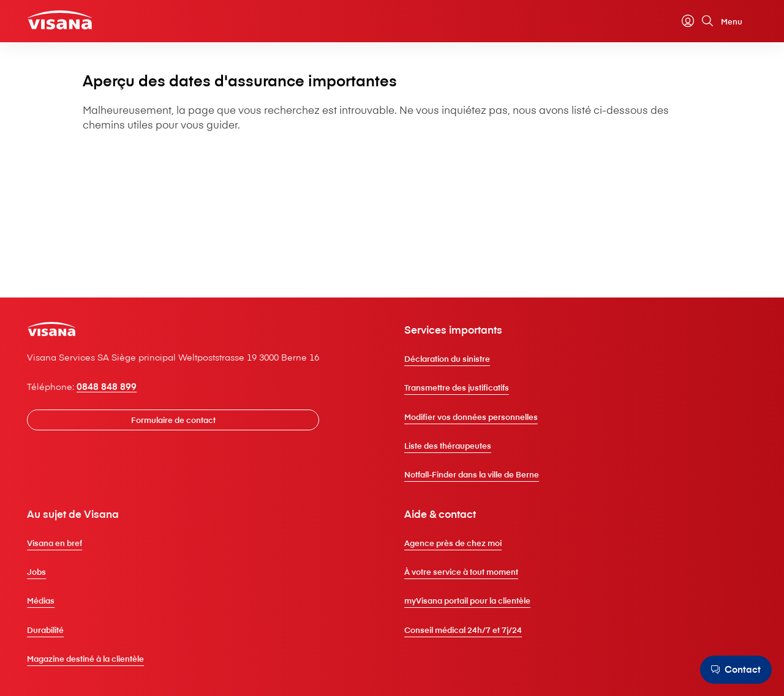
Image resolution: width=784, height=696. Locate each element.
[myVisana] (671, 24)
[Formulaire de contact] (199, 446)
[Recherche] (690, 24)
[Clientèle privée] (80, 22)
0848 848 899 (124, 412)
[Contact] (733, 669)
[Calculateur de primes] (651, 24)
